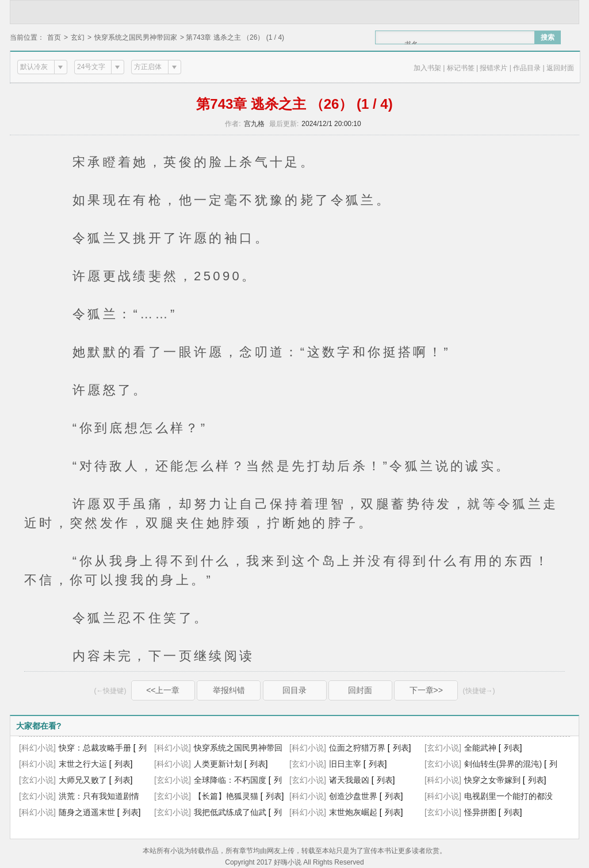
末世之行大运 (83, 764)
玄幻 (78, 37)
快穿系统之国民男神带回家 (136, 37)
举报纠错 (229, 690)
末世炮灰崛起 (353, 812)
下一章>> (426, 690)
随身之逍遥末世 (87, 812)
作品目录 (527, 68)
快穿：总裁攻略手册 (95, 748)
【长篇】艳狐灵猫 (226, 796)
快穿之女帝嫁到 (492, 780)
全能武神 (480, 748)
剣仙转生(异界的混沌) (503, 764)
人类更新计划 (218, 764)
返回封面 (560, 68)
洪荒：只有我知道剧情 (99, 796)
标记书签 (461, 68)
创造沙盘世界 (353, 796)
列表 (401, 748)
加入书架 (427, 68)
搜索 (548, 37)
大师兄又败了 (83, 780)
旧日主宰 (345, 764)
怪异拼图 (480, 812)
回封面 (360, 690)
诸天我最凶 (349, 780)
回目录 (294, 690)
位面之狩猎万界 (357, 748)
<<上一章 (163, 690)
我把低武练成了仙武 (230, 812)
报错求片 (494, 68)
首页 (54, 37)
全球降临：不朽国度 (230, 780)
